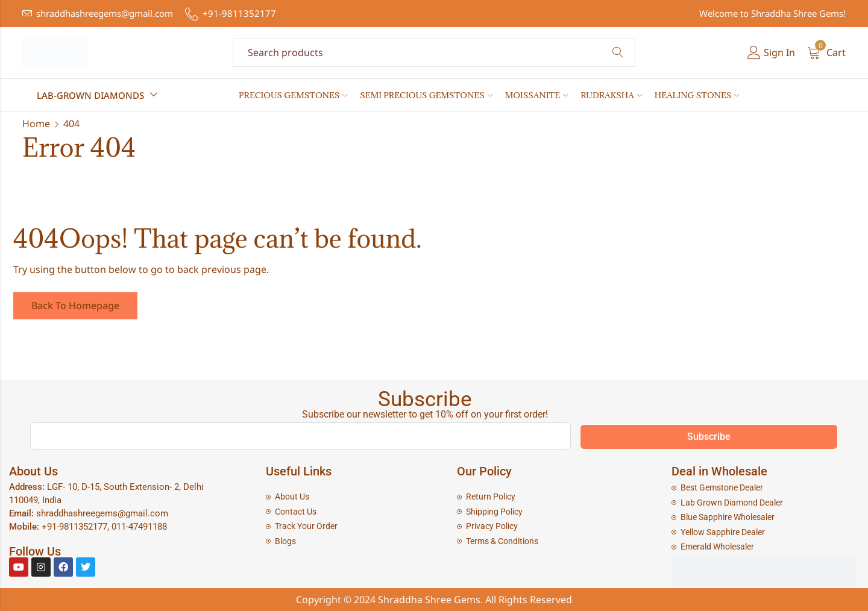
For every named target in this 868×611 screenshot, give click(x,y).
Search (618, 53)
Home (36, 124)
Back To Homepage (75, 305)
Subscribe (709, 437)
